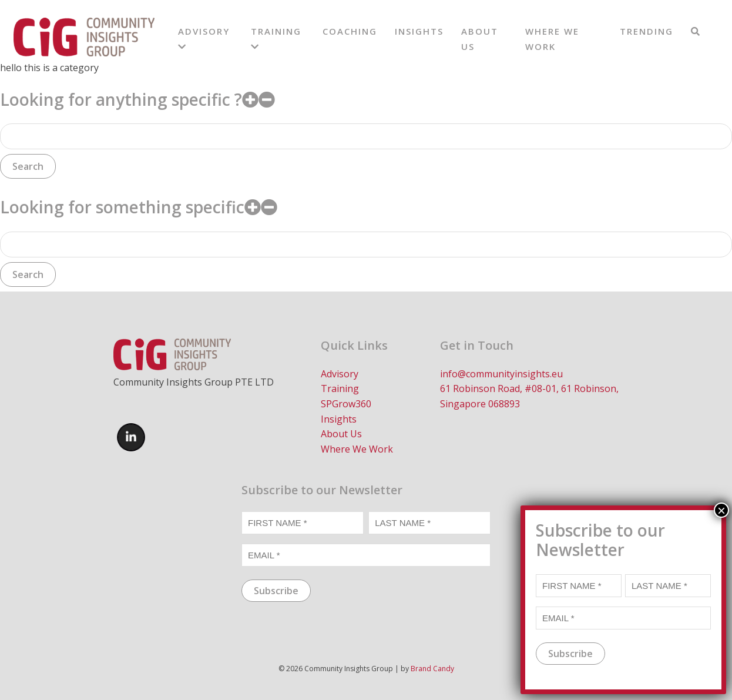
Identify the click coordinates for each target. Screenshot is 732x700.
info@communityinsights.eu (501, 374)
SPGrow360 (346, 404)
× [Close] (721, 678)
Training (340, 388)
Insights (419, 31)
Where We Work (357, 449)
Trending (647, 31)
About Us (341, 434)
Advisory (340, 374)
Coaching (350, 31)
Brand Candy (432, 669)
